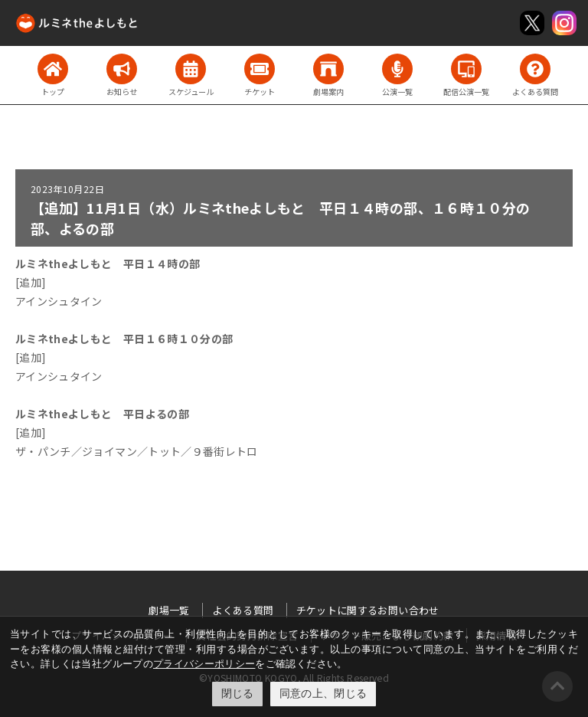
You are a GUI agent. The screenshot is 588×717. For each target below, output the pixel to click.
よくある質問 (243, 610)
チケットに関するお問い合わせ (368, 610)
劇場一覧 (169, 610)
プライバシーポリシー (204, 664)
